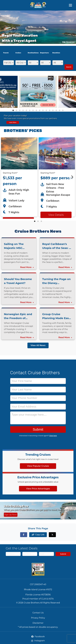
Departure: (44, 53)
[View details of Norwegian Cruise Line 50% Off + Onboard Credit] (38, 107)
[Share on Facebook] (24, 535)
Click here (53, 436)
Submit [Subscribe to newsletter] (63, 554)
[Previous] (4, 92)
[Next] (72, 92)
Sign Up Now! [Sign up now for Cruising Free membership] (11, 515)
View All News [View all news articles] (38, 345)
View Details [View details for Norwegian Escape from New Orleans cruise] (56, 215)
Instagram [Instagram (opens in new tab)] (38, 641)
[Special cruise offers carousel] (38, 92)
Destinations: (33, 53)
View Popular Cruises (38, 466)
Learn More (13, 122)
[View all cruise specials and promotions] (38, 119)
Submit (38, 429)
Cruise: (18, 53)
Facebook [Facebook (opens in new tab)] (38, 637)
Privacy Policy (38, 618)
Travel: (6, 53)
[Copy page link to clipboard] (38, 535)
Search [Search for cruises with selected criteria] (69, 67)
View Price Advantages (38, 489)
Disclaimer (38, 623)
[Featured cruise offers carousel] (38, 177)
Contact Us (38, 613)
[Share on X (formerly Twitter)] (52, 535)
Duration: (56, 53)
